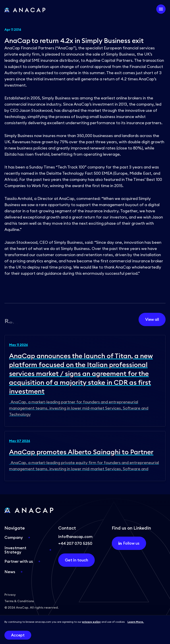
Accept (18, 635)
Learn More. (136, 622)
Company (14, 537)
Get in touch (76, 560)
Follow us (129, 543)
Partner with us (19, 561)
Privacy (10, 595)
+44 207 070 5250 (75, 543)
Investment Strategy (15, 550)
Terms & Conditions (19, 601)
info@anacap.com (75, 537)
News (10, 572)
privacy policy (91, 622)
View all (152, 319)
